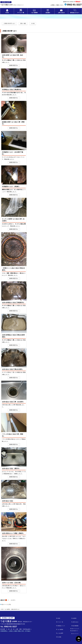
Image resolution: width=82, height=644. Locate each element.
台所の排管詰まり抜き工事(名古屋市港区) (13, 336)
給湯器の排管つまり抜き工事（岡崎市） (13, 123)
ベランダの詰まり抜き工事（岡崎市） (13, 435)
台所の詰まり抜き (8, 501)
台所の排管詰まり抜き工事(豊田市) (13, 303)
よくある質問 (61, 626)
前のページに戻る (6, 604)
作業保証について (62, 622)
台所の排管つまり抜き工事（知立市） (13, 56)
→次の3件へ (13, 600)
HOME (7, 13)
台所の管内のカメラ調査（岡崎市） (13, 533)
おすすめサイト (75, 626)
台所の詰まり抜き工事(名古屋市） (13, 369)
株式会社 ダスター (75, 13)
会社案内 (48, 13)
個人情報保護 (75, 622)
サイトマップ (75, 628)
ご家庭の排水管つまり (9, 23)
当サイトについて (76, 624)
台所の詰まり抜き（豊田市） (11, 469)
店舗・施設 (23, 23)
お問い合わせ (61, 13)
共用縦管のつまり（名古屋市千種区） (13, 153)
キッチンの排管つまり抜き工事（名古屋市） (13, 220)
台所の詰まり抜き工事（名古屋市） (13, 402)
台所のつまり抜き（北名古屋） (12, 583)
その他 (33, 23)
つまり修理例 (34, 13)
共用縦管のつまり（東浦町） (11, 186)
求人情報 (61, 628)
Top (79, 640)
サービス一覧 (21, 13)
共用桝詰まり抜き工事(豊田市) (12, 90)
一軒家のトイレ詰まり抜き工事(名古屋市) (13, 269)
